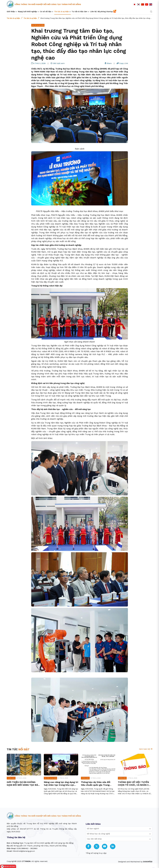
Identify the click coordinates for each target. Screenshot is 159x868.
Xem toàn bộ (146, 749)
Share (108, 63)
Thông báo (11, 778)
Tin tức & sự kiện (13, 18)
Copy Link (122, 63)
